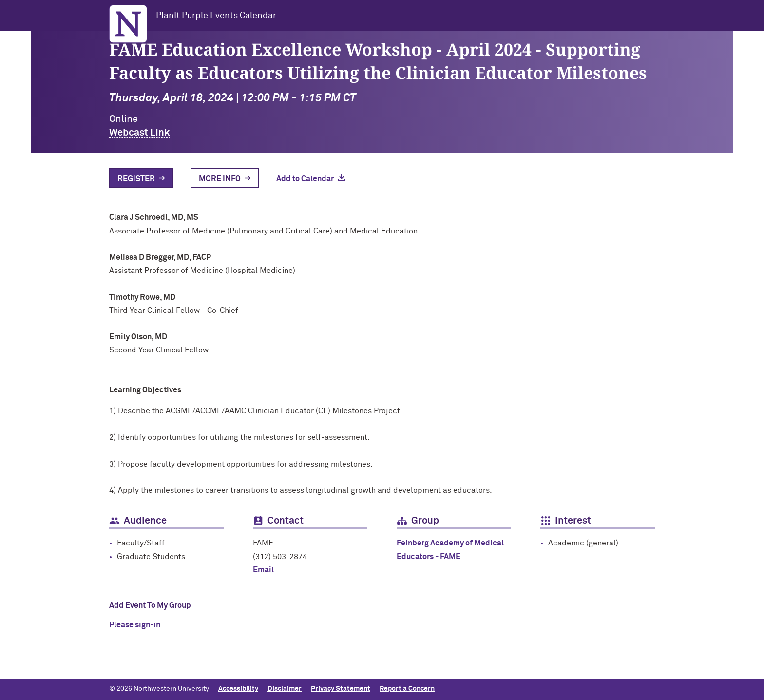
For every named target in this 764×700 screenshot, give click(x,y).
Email (263, 570)
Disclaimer (285, 689)
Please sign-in (135, 625)
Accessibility (238, 689)
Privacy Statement (341, 689)
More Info (220, 179)
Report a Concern (407, 689)
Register (136, 179)
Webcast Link (140, 133)
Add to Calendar (305, 179)
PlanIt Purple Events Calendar (216, 16)
